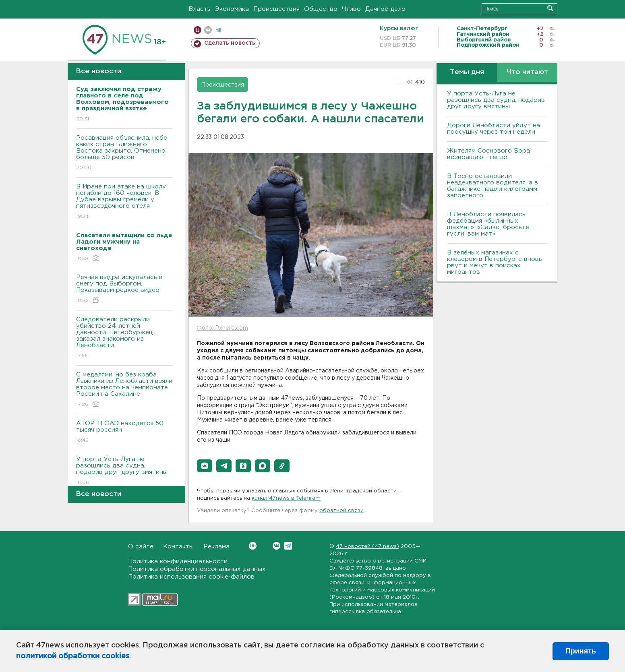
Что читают (527, 72)
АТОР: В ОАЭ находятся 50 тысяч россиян (124, 432)
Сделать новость (230, 43)
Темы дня (467, 72)
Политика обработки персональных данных (197, 569)
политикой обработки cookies (73, 656)
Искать (550, 8)
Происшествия (276, 9)
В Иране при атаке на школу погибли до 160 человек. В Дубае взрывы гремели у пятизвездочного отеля (124, 202)
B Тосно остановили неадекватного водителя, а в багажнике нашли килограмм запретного (493, 186)
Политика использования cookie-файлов (191, 577)
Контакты (178, 547)
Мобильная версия (198, 30)
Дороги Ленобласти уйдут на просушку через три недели (494, 129)
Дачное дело (385, 9)
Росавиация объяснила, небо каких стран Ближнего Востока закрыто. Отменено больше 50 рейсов (124, 153)
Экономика (232, 9)
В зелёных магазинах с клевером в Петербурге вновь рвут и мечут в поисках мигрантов (495, 262)
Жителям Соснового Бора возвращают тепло (488, 154)
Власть (200, 9)
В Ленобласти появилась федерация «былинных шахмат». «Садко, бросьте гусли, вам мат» (488, 224)
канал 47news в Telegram (286, 498)
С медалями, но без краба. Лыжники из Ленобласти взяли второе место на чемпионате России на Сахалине (124, 390)
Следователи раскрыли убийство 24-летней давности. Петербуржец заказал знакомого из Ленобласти (124, 338)
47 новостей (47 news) (367, 547)
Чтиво (351, 9)
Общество (321, 9)
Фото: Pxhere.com (222, 328)
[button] (205, 466)
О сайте (141, 547)
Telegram (288, 546)
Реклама (216, 547)
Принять (581, 651)
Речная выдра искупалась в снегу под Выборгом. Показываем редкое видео (124, 289)
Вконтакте (253, 546)
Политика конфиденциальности (178, 561)
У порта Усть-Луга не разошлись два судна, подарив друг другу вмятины (124, 471)
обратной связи (341, 511)
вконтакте (208, 30)
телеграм (218, 30)
